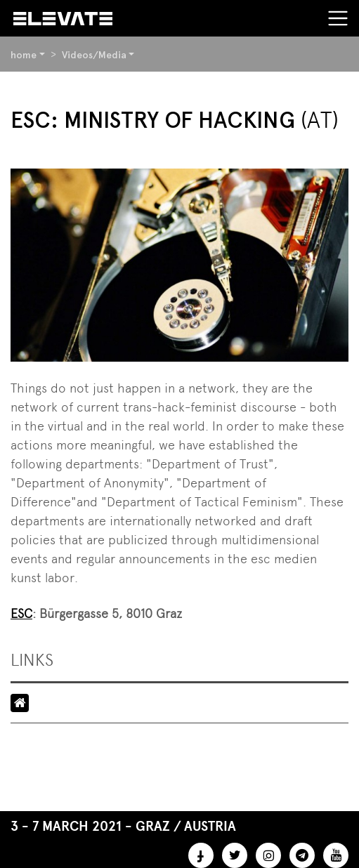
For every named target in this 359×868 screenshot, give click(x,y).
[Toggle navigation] (338, 18)
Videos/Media (94, 55)
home (24, 55)
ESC (21, 613)
